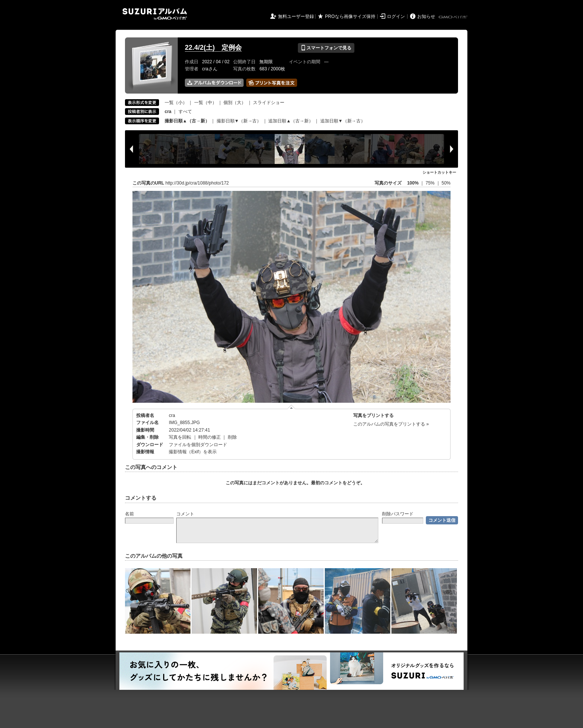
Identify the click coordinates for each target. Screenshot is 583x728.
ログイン (396, 16)
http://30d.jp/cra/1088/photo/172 (197, 183)
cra (172, 415)
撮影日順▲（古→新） (187, 121)
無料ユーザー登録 (296, 16)
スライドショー (269, 103)
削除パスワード (398, 514)
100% (413, 183)
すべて (185, 112)
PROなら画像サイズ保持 (350, 16)
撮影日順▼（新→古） (239, 121)
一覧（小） (176, 103)
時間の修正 (210, 437)
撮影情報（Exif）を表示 (193, 452)
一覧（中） (205, 103)
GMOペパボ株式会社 (454, 17)
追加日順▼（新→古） (343, 121)
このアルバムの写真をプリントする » (391, 424)
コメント (185, 514)
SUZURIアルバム (155, 14)
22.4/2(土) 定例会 (213, 48)
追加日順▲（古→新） (291, 121)
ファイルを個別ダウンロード (198, 445)
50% (446, 183)
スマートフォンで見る (326, 48)
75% (431, 183)
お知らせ (426, 16)
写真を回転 (180, 437)
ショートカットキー (439, 172)
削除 (232, 437)
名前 (129, 514)
